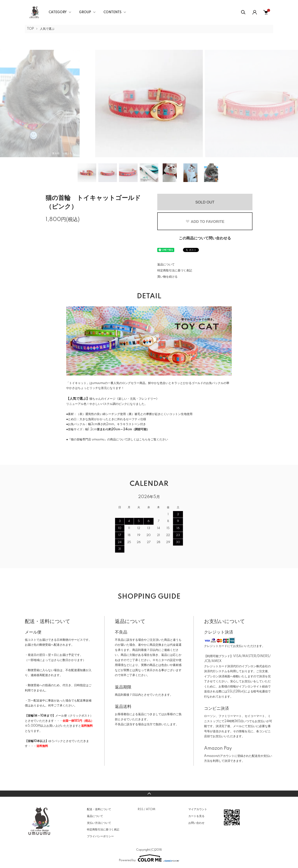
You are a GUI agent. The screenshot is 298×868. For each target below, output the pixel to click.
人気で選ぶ (47, 29)
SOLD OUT (205, 202)
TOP (30, 29)
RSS (140, 809)
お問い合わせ (196, 823)
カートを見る (196, 816)
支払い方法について (99, 823)
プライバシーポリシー (100, 836)
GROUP (85, 12)
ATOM (151, 809)
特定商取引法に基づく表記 (175, 271)
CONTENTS (112, 12)
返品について (166, 265)
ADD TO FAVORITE (205, 222)
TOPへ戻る (149, 794)
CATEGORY (58, 12)
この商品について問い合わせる (205, 238)
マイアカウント (198, 809)
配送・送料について (99, 809)
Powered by (149, 858)
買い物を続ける (167, 277)
